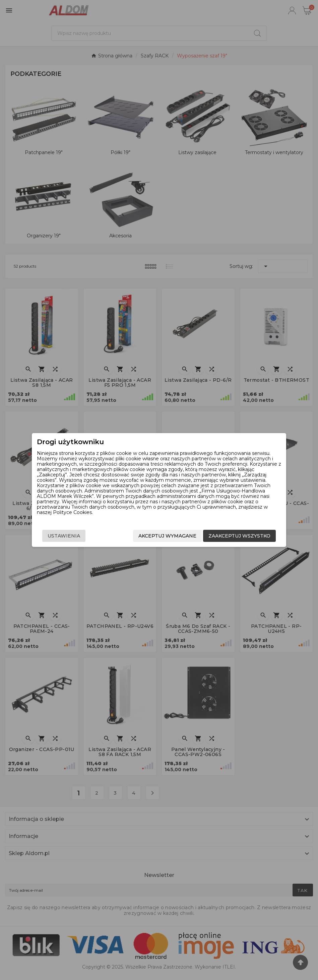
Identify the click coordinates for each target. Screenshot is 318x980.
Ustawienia (64, 536)
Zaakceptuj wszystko (239, 536)
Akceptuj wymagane (167, 536)
